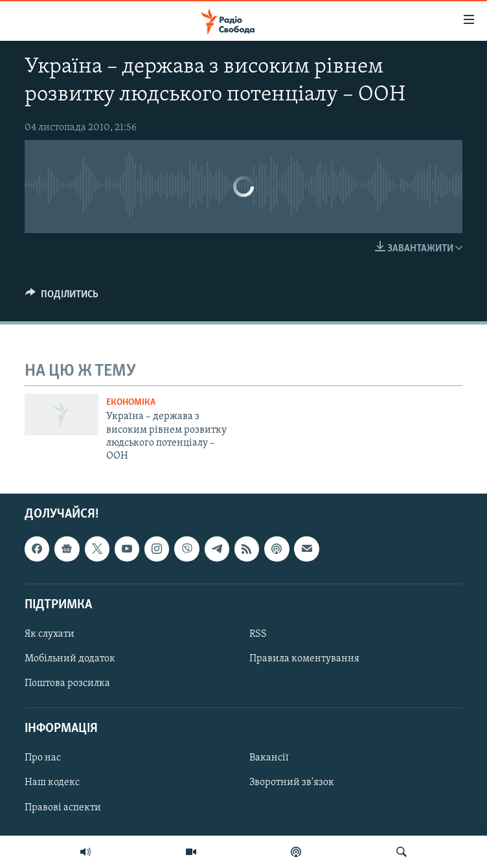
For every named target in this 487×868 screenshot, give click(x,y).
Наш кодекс (52, 782)
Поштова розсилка (67, 683)
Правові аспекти (63, 807)
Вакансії (269, 758)
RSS (258, 634)
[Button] (62, 297)
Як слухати (50, 634)
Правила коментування (304, 659)
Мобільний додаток (70, 659)
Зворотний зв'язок (292, 782)
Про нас (43, 758)
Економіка (131, 403)
